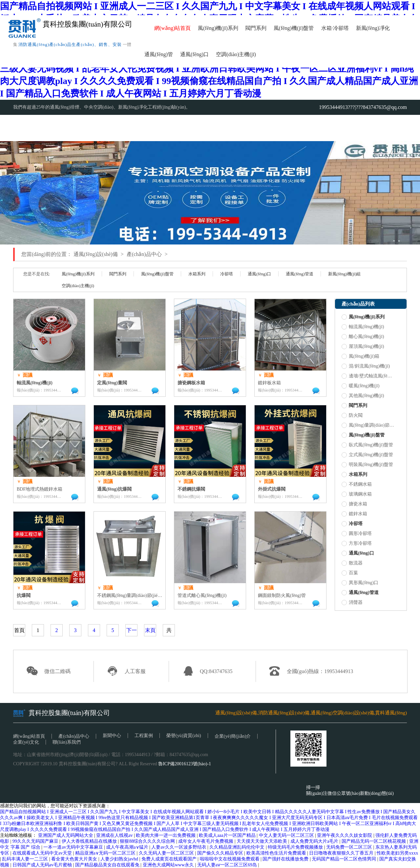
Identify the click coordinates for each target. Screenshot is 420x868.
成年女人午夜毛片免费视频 (206, 841)
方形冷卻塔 (357, 543)
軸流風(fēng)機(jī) (363, 327)
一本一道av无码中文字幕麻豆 (74, 847)
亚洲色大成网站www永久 (169, 865)
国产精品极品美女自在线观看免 (108, 865)
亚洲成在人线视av (115, 835)
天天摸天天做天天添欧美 (262, 841)
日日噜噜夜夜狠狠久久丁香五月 (342, 853)
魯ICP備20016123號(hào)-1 (185, 764)
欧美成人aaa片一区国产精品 (228, 835)
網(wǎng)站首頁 (172, 28)
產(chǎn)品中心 (144, 254)
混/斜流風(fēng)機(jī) (366, 366)
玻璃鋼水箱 (357, 494)
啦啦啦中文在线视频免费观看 (230, 859)
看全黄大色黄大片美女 (75, 859)
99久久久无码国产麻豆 (36, 841)
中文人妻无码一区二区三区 (287, 835)
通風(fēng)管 (159, 54)
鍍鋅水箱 (354, 514)
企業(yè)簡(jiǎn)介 (233, 736)
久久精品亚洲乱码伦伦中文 (238, 847)
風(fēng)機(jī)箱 (360, 356)
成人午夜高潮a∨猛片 (128, 847)
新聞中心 (112, 736)
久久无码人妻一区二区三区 (167, 853)
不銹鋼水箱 (357, 484)
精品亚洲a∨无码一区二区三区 (106, 853)
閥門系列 (256, 28)
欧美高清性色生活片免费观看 (277, 853)
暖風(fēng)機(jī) (360, 386)
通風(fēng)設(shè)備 (96, 254)
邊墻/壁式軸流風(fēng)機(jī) (368, 376)
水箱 (326, 28)
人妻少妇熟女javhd (120, 859)
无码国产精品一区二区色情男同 (345, 859)
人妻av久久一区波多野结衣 (179, 847)
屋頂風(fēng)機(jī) (363, 347)
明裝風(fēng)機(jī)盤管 (367, 465)
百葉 (350, 573)
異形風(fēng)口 (360, 583)
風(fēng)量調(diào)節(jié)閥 (368, 425)
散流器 (352, 563)
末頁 (150, 630)
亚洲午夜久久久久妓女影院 (345, 835)
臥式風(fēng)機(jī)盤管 (367, 445)
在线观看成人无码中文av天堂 (43, 853)
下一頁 (132, 636)
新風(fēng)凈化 (373, 28)
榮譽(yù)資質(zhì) (184, 736)
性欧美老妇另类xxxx (397, 853)
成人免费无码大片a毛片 (315, 841)
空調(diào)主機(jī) (236, 54)
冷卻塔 (341, 28)
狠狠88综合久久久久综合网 (148, 841)
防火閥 (352, 415)
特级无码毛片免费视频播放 (296, 847)
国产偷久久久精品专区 (221, 853)
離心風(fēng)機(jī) (363, 337)
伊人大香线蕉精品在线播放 (90, 841)
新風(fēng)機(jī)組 (345, 274)
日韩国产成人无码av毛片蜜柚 (43, 865)
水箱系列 (197, 274)
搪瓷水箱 (354, 504)
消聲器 (352, 603)
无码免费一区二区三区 (350, 847)
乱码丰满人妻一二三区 (26, 859)
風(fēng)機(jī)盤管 (294, 28)
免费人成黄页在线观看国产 (170, 859)
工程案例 (144, 736)
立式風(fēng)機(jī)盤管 (367, 455)
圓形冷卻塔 (357, 534)
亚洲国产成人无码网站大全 (66, 835)
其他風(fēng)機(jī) (363, 396)
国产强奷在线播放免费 (286, 859)
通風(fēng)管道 (300, 274)
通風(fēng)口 (194, 54)
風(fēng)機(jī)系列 (218, 28)
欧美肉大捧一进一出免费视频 (166, 835)
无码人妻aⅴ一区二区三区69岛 (228, 865)
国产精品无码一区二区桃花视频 (374, 841)
